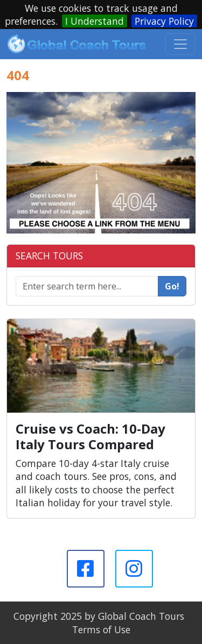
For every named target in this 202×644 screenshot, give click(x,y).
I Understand (95, 21)
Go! (172, 286)
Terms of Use (101, 629)
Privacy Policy (164, 21)
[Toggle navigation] (180, 44)
